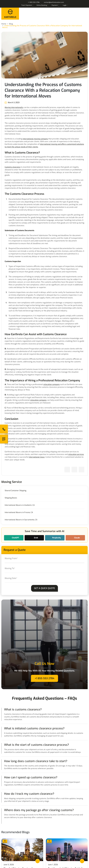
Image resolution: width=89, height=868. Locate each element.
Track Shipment (27, 5)
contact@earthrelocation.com (54, 2)
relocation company (51, 384)
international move (37, 457)
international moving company (35, 139)
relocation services (76, 454)
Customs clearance (13, 167)
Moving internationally (14, 107)
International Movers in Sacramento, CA (21, 520)
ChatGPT (15, 538)
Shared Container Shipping (15, 491)
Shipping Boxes (11, 498)
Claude (77, 538)
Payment (55, 5)
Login (65, 5)
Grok (36, 538)
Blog (11, 24)
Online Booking (42, 5)
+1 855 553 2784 (34, 2)
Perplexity (56, 538)
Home (4, 24)
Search (70, 5)
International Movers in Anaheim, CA (20, 505)
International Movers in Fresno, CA (19, 512)
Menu (85, 13)
